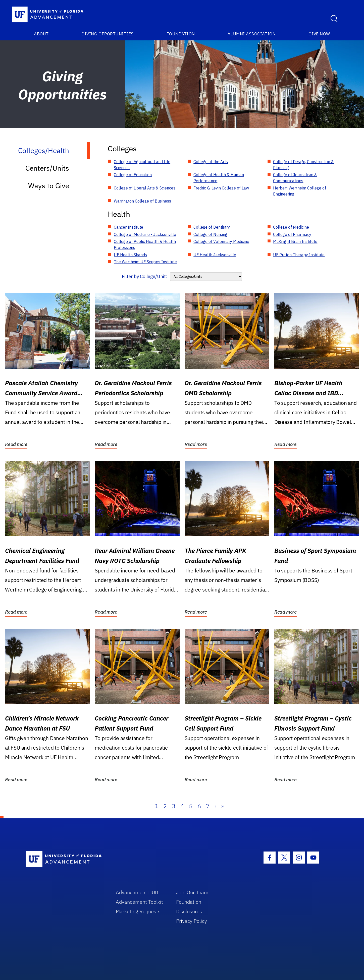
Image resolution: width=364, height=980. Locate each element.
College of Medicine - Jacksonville (145, 234)
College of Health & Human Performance (219, 178)
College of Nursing (210, 234)
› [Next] (215, 806)
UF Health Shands (130, 255)
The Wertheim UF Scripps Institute (145, 262)
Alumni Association (252, 34)
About (41, 34)
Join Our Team (192, 892)
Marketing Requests (138, 911)
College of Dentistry (212, 227)
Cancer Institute (128, 227)
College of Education (133, 175)
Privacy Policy (192, 921)
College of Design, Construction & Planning (303, 165)
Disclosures (189, 911)
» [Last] (223, 806)
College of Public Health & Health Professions (145, 244)
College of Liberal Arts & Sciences (145, 188)
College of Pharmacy (292, 234)
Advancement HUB (137, 892)
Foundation (181, 34)
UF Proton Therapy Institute (299, 255)
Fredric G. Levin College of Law (221, 188)
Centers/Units (47, 168)
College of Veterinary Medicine (221, 241)
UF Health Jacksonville (215, 255)
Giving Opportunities (108, 34)
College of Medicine (291, 227)
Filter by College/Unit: (145, 276)
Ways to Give (49, 186)
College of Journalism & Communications (295, 178)
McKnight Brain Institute (295, 241)
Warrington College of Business (142, 201)
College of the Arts (211, 162)
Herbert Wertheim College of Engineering (300, 191)
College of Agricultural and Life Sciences (142, 165)
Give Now (319, 34)
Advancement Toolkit (139, 902)
